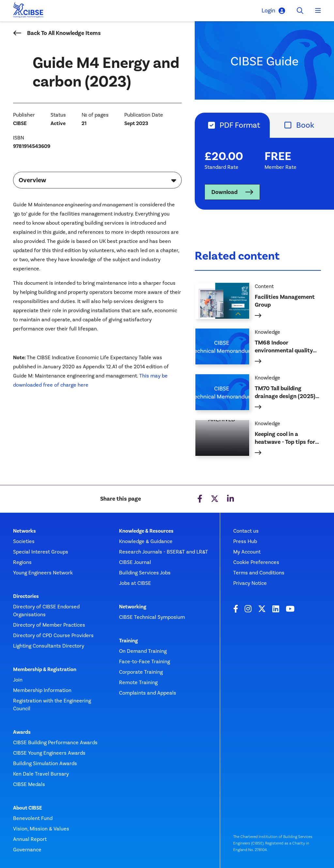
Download (224, 192)
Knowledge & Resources (146, 531)
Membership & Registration (45, 669)
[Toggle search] (300, 11)
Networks (24, 531)
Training (128, 641)
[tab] (232, 125)
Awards (22, 732)
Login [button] (273, 11)
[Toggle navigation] (318, 11)
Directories (26, 596)
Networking (133, 607)
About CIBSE (28, 808)
